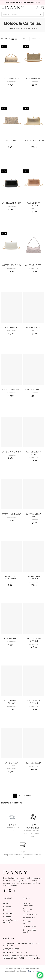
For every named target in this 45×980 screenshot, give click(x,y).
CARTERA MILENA (11, 141)
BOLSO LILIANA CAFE (34, 327)
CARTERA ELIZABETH (34, 265)
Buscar (41, 14)
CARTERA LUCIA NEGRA (11, 203)
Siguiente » (27, 796)
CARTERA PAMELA (11, 79)
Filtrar (5, 39)
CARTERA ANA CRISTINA (11, 452)
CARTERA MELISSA (34, 79)
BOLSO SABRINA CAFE (34, 390)
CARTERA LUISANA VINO (11, 514)
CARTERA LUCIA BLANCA (11, 265)
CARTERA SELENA (11, 639)
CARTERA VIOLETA (34, 763)
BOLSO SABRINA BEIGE (11, 390)
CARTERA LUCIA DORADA (34, 141)
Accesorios (11, 82)
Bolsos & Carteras (12, 803)
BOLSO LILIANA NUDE (11, 327)
